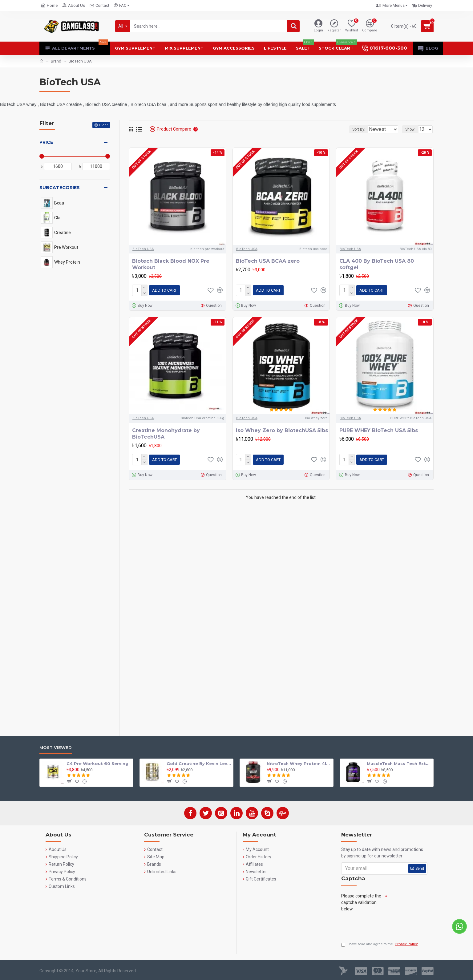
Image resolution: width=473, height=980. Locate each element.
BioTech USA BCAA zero (268, 261)
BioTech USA (143, 249)
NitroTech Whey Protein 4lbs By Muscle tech (299, 762)
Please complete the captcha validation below (361, 901)
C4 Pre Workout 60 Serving (97, 762)
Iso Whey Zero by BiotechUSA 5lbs (282, 429)
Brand (56, 61)
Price (46, 142)
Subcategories (60, 188)
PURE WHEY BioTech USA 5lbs (379, 429)
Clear (103, 125)
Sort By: (354, 129)
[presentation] (388, 924)
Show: (412, 129)
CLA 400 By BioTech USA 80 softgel (377, 264)
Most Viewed (56, 746)
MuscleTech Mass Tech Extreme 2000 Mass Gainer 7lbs (399, 762)
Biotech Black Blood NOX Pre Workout (171, 264)
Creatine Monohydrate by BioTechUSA (166, 432)
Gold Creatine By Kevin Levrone (199, 762)
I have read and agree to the (380, 944)
